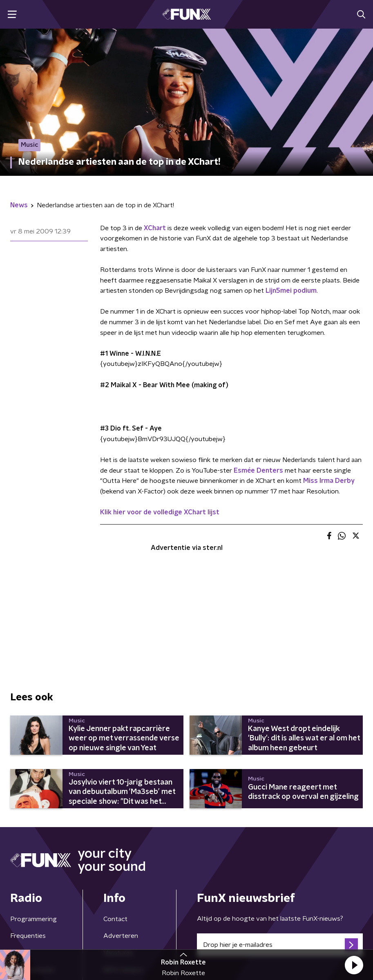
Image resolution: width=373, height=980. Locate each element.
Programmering (34, 919)
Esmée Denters (258, 471)
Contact (115, 919)
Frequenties (28, 936)
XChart (155, 228)
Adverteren (121, 936)
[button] (354, 965)
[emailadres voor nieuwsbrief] (280, 945)
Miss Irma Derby (329, 481)
